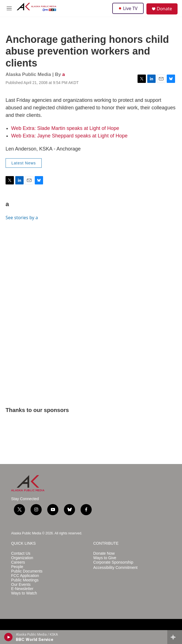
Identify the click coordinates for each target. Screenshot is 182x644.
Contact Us (21, 553)
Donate (164, 9)
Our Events (21, 585)
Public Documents (27, 571)
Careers (18, 562)
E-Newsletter (22, 589)
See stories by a (22, 218)
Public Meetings (25, 580)
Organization (22, 558)
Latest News (24, 163)
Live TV (128, 8)
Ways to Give (105, 558)
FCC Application (25, 576)
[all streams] (175, 637)
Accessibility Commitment (115, 568)
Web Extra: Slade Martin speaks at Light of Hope (65, 128)
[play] (8, 637)
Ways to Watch (24, 593)
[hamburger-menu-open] (9, 8)
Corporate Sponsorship (113, 562)
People (17, 567)
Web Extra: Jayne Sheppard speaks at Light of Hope (69, 136)
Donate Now (104, 553)
